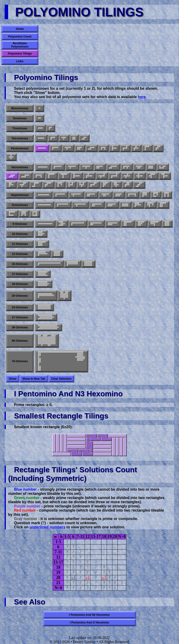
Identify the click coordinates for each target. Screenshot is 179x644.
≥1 (73, 578)
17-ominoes (20, 274)
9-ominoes (20, 224)
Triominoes (20, 128)
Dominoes (20, 118)
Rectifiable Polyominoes (20, 45)
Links (20, 61)
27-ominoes (20, 317)
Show (13, 379)
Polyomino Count (20, 37)
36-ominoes (20, 327)
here (142, 97)
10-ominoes (20, 234)
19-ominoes (20, 284)
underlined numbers (48, 527)
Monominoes (20, 108)
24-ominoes (20, 307)
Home (20, 29)
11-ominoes (20, 244)
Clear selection (61, 379)
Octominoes (20, 205)
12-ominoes (20, 254)
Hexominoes (20, 167)
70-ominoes (20, 361)
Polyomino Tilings (20, 54)
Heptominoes (20, 195)
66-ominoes (20, 341)
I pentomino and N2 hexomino (89, 615)
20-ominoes (20, 296)
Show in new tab (34, 379)
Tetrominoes (20, 138)
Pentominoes (20, 148)
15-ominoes (20, 264)
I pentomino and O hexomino (89, 623)
